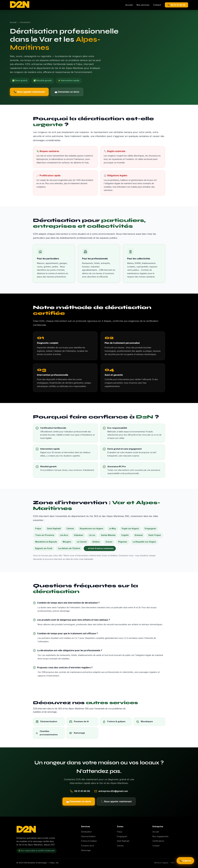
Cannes (120, 846)
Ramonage (86, 850)
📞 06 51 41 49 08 (176, 5)
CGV (173, 863)
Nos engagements (160, 836)
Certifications (158, 841)
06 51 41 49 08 (82, 791)
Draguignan (122, 836)
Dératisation (86, 832)
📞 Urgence (185, 861)
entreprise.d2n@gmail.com (113, 791)
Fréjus (120, 832)
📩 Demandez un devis (67, 92)
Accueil (129, 5)
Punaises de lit (87, 846)
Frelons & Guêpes (89, 841)
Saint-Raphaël (123, 841)
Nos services (143, 5)
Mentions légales (161, 863)
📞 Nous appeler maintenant (29, 92)
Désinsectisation (88, 836)
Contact (157, 5)
